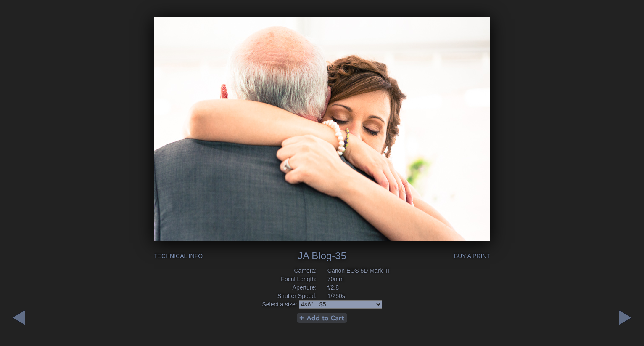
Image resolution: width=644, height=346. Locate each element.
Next (19, 318)
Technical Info (178, 256)
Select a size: (279, 304)
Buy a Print (472, 256)
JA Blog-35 (322, 256)
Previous (625, 318)
